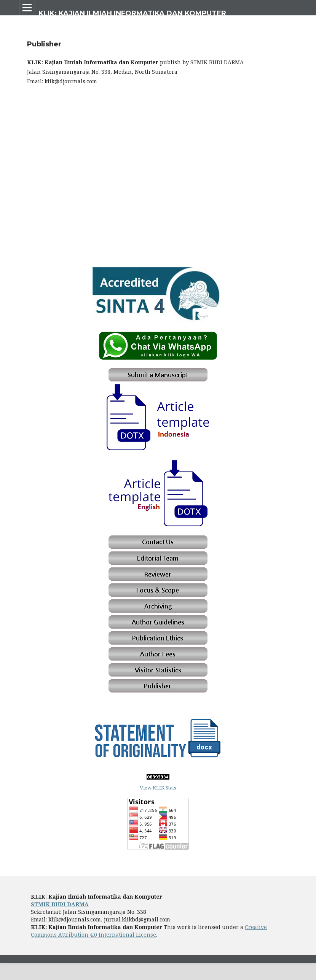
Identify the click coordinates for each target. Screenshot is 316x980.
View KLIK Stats (158, 788)
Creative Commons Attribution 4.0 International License (149, 931)
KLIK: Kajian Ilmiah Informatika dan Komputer (132, 13)
